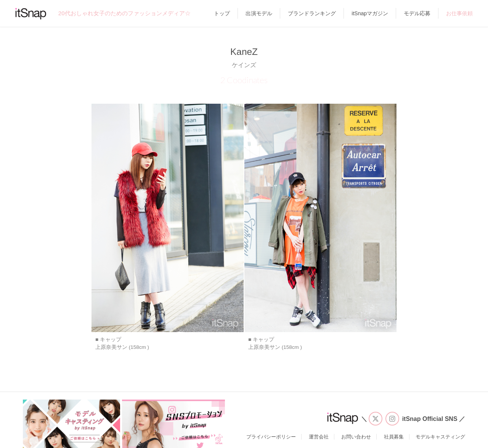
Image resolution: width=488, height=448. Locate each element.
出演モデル (259, 13)
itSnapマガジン (370, 13)
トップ (222, 13)
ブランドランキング (312, 13)
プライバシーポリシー (271, 437)
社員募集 (394, 437)
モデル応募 (417, 13)
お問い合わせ (356, 437)
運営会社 (319, 437)
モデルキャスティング (440, 437)
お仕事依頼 (459, 13)
